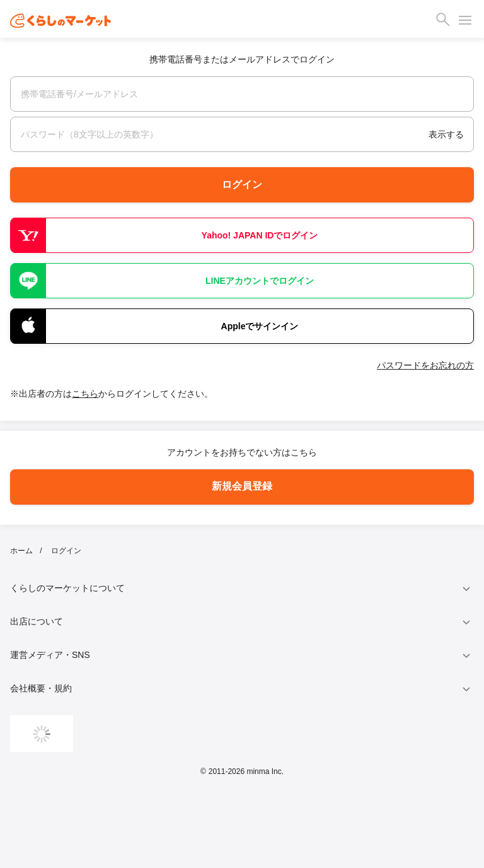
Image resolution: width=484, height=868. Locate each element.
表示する (446, 134)
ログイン (242, 185)
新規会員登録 (242, 486)
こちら (85, 394)
